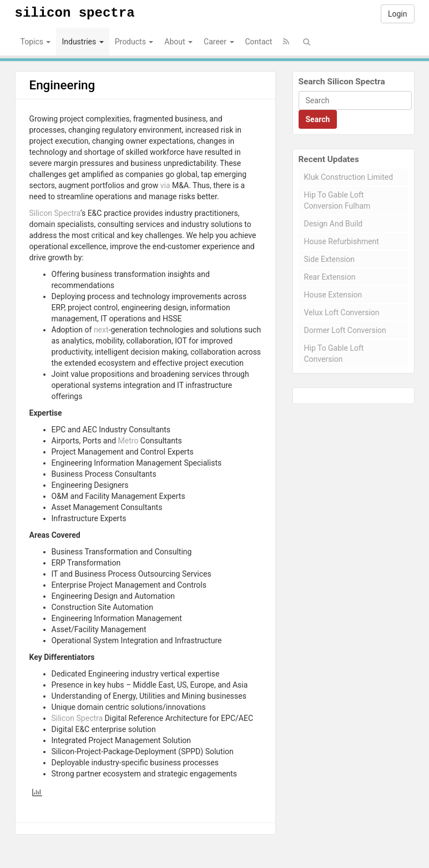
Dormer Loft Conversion (345, 330)
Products (134, 42)
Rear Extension (330, 277)
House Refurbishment (342, 241)
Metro (128, 441)
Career (219, 42)
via (165, 185)
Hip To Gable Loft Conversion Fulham (337, 200)
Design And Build (334, 224)
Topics (36, 42)
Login (398, 14)
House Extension (333, 295)
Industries (82, 42)
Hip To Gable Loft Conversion (334, 354)
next (101, 330)
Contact (259, 42)
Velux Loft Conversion (342, 312)
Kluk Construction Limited (349, 177)
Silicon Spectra (75, 13)
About (178, 42)
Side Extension (330, 259)
